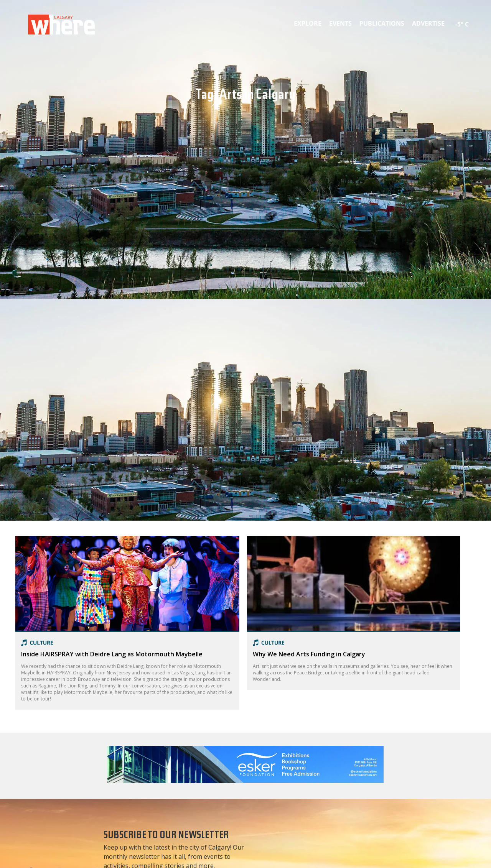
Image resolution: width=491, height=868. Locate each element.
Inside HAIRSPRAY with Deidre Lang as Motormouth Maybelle (112, 654)
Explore (308, 23)
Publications (382, 23)
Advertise (428, 23)
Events (340, 23)
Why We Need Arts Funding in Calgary (309, 654)
